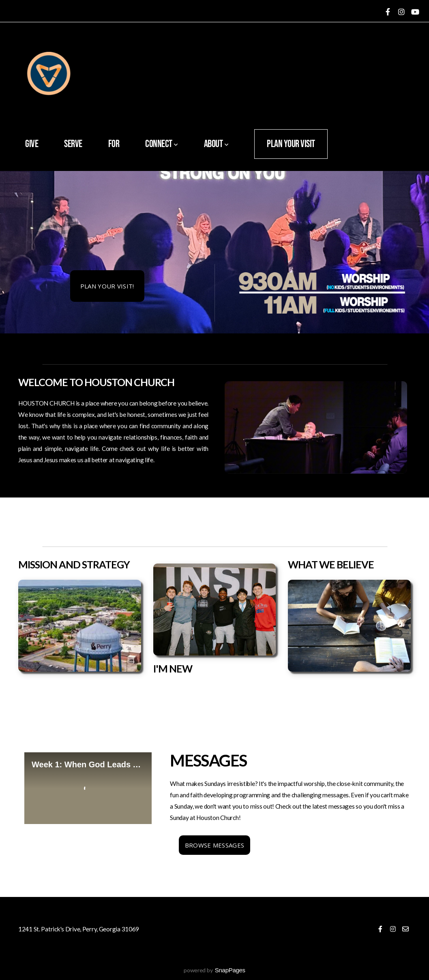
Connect (162, 144)
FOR (114, 144)
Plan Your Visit (291, 144)
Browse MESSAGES (215, 845)
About (216, 144)
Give (32, 144)
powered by (214, 970)
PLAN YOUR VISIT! (107, 286)
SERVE (73, 144)
